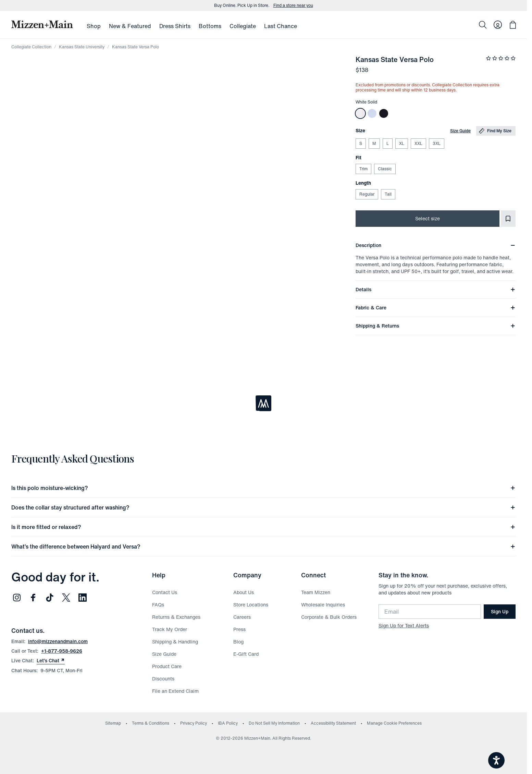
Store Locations (251, 605)
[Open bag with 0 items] (513, 25)
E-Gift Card (246, 654)
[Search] (483, 25)
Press (239, 629)
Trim (363, 169)
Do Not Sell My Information (274, 723)
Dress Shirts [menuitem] (175, 26)
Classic (385, 169)
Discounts (163, 679)
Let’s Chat (51, 661)
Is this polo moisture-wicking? (263, 488)
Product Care (167, 666)
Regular (367, 194)
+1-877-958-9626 (62, 651)
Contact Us (165, 592)
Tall (388, 194)
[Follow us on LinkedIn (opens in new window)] (83, 598)
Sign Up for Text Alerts (404, 625)
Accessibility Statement (333, 723)
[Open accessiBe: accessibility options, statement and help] (496, 760)
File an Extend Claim (175, 691)
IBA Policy (228, 723)
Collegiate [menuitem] (243, 26)
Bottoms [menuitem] (210, 26)
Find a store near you (293, 5)
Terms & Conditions (151, 723)
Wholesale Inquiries (323, 605)
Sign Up (500, 611)
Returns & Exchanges (176, 617)
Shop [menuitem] (94, 26)
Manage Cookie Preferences (394, 723)
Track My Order (170, 629)
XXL (418, 143)
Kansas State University (82, 47)
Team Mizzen (316, 592)
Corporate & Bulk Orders (329, 617)
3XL (436, 143)
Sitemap (113, 723)
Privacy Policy (194, 723)
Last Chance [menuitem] (281, 26)
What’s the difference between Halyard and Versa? (263, 546)
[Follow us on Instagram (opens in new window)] (17, 598)
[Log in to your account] (498, 25)
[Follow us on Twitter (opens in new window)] (66, 598)
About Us (244, 592)
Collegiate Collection (31, 47)
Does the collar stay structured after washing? (263, 507)
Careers (242, 617)
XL (401, 143)
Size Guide (460, 131)
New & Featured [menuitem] (130, 26)
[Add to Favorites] (508, 219)
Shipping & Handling (175, 642)
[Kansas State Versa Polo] (360, 113)
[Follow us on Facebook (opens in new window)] (33, 598)
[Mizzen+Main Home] (42, 24)
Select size (428, 218)
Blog (238, 642)
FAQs (158, 605)
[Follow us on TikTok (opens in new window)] (50, 598)
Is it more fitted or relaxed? (263, 527)
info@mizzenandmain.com (58, 641)
